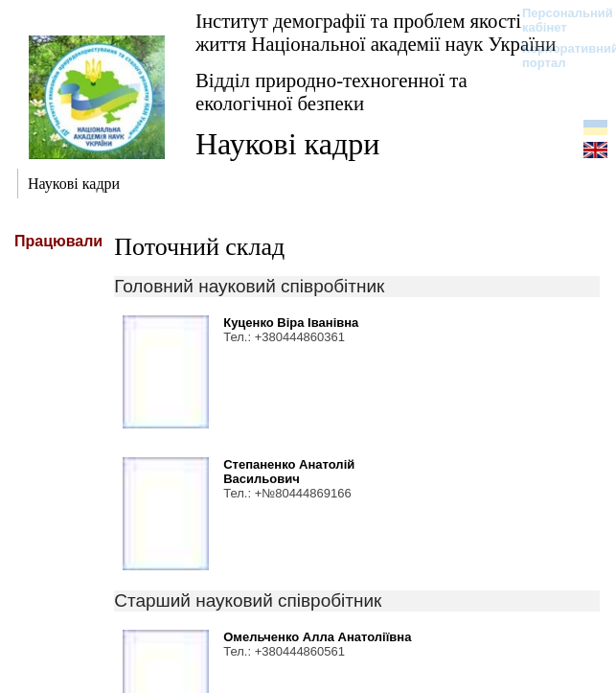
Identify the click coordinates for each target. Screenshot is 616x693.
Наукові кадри (287, 144)
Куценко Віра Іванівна (291, 323)
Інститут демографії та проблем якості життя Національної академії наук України (376, 32)
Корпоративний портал (558, 56)
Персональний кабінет (558, 20)
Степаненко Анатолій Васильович (289, 472)
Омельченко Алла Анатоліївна (317, 637)
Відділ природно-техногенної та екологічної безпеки (331, 92)
